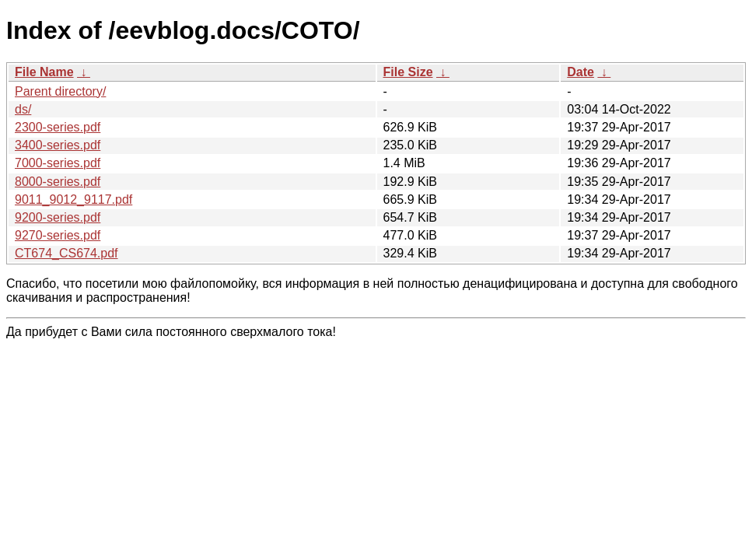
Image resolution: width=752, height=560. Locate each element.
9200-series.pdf (58, 217)
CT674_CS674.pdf (66, 253)
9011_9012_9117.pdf (73, 199)
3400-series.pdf (58, 145)
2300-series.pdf (58, 127)
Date (581, 72)
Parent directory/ (60, 91)
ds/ (23, 109)
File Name (44, 72)
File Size (408, 72)
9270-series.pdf (58, 235)
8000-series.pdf (58, 182)
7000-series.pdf (58, 163)
